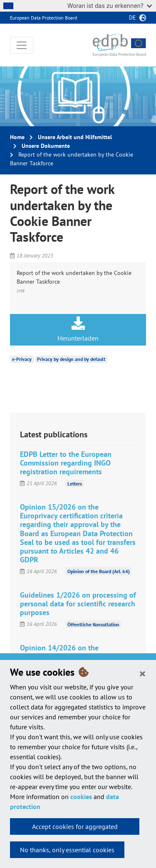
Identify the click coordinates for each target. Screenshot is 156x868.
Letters (75, 483)
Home (17, 137)
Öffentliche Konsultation (93, 624)
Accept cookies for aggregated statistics (75, 829)
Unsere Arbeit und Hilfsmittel (75, 137)
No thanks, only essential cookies (67, 850)
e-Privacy (22, 359)
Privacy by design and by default (71, 359)
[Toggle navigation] (22, 45)
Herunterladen (78, 329)
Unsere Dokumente (46, 146)
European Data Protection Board (43, 18)
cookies (81, 797)
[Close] (142, 673)
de (132, 17)
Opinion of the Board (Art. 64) (99, 571)
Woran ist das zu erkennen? (110, 6)
